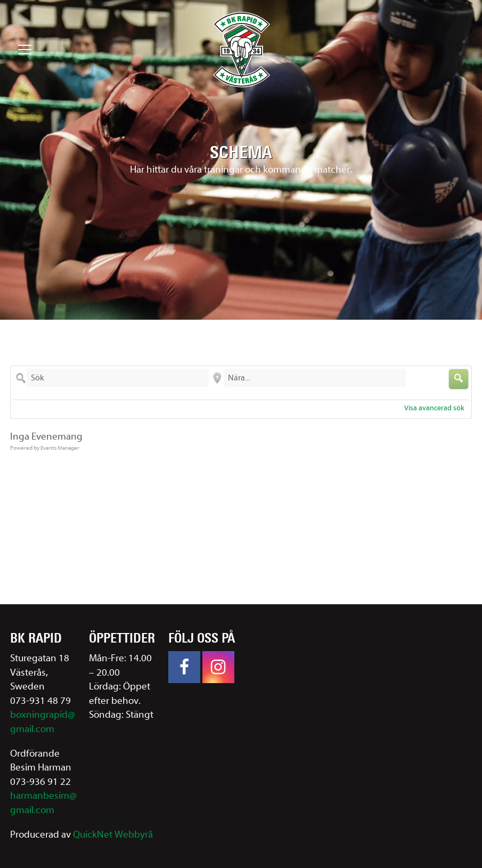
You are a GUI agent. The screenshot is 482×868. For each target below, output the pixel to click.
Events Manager (60, 448)
